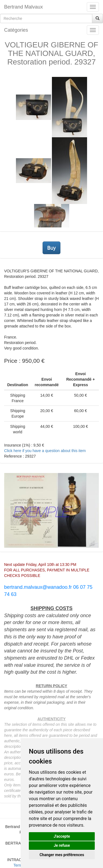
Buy (51, 248)
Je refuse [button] (62, 845)
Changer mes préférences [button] (62, 855)
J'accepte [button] (62, 836)
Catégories (16, 30)
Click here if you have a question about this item (45, 451)
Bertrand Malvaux (23, 7)
